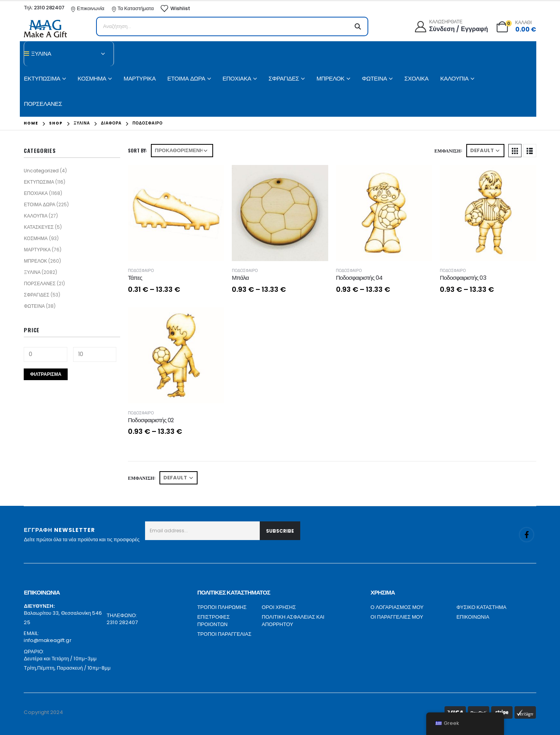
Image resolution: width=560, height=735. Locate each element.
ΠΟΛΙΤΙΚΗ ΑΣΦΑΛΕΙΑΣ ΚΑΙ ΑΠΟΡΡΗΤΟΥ (293, 621)
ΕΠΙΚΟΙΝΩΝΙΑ (473, 617)
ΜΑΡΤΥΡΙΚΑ (140, 78)
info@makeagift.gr (47, 640)
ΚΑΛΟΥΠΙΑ (454, 78)
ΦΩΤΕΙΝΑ (374, 78)
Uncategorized (41, 171)
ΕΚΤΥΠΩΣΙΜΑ (42, 78)
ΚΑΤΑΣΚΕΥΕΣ (38, 227)
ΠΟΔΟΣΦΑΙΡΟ (141, 271)
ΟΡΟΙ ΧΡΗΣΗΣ (279, 607)
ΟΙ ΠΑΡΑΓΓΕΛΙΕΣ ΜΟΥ (397, 617)
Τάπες (135, 278)
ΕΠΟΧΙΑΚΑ (237, 78)
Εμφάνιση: (448, 150)
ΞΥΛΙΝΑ (32, 272)
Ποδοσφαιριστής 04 (359, 278)
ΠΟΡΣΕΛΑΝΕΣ (43, 104)
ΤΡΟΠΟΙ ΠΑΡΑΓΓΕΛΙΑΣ (224, 634)
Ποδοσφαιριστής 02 (151, 420)
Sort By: (137, 150)
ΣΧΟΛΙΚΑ (416, 78)
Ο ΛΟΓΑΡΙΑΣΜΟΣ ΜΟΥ (397, 607)
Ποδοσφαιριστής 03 (463, 278)
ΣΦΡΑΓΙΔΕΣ (284, 78)
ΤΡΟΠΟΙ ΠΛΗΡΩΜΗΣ (222, 607)
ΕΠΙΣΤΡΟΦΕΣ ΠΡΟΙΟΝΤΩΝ (213, 621)
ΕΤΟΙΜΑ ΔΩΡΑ (186, 78)
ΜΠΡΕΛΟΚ (331, 78)
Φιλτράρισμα (46, 374)
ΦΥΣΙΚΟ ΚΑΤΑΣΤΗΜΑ (482, 607)
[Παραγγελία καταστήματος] (182, 151)
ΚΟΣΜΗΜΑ (92, 78)
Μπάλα (240, 278)
